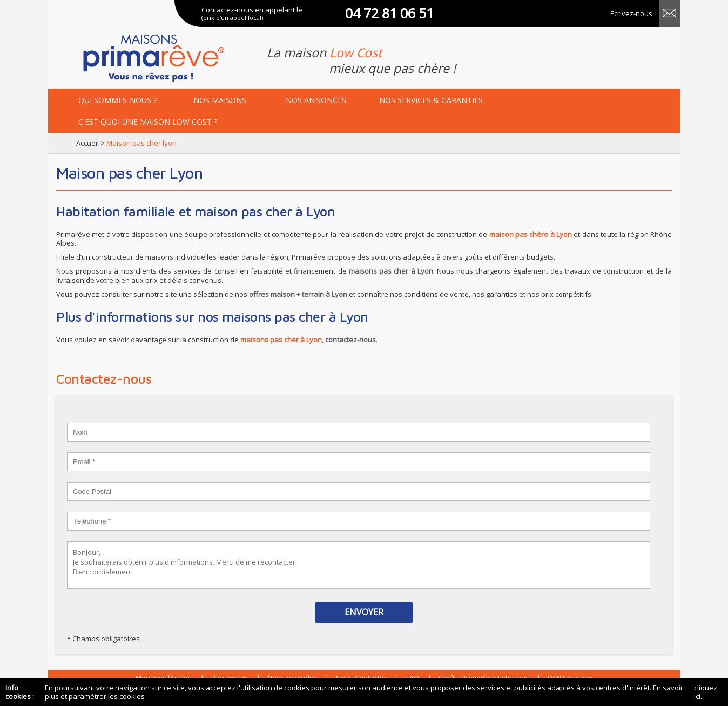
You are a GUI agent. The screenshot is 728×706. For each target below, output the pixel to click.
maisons (220, 100)
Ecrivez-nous (631, 13)
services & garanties (431, 100)
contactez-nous (350, 340)
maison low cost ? (148, 122)
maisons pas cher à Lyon (391, 271)
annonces (316, 100)
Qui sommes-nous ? (117, 100)
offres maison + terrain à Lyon (298, 294)
